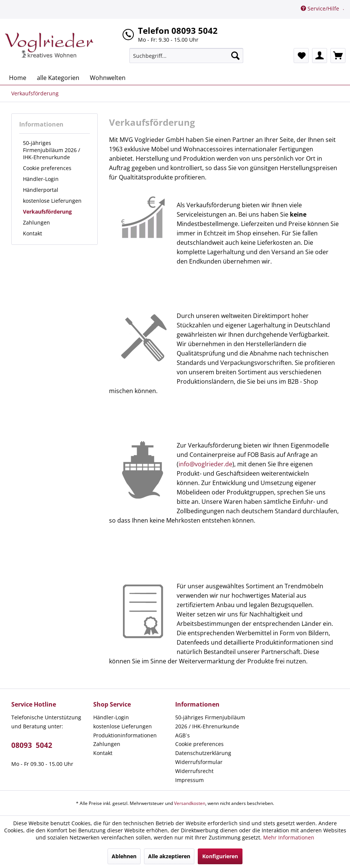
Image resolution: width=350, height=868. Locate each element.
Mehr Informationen (289, 837)
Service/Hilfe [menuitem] (321, 8)
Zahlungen (36, 222)
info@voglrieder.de (205, 464)
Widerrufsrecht (194, 771)
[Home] (18, 78)
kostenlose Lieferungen (52, 201)
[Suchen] (235, 56)
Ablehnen (124, 856)
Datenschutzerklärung (203, 753)
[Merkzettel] (301, 56)
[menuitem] (186, 56)
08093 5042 (32, 745)
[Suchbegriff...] (186, 56)
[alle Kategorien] (58, 78)
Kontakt (33, 233)
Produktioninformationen (125, 735)
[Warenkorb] (338, 56)
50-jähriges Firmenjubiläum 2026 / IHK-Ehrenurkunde (52, 150)
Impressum (189, 780)
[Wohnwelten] (108, 78)
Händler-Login (41, 179)
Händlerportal (41, 190)
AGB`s (183, 735)
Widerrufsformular (199, 762)
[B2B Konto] (320, 56)
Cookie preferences (47, 168)
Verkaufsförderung (47, 212)
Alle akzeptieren (169, 856)
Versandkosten (190, 803)
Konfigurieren (220, 856)
